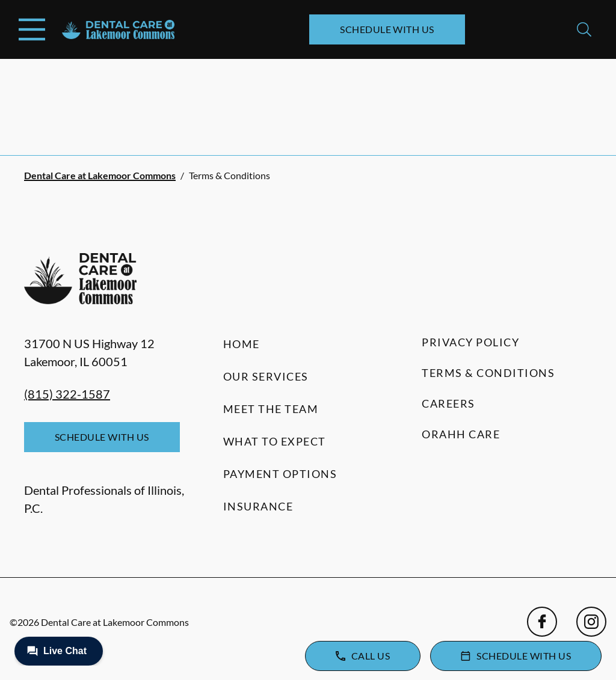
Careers (448, 403)
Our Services (266, 376)
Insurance (258, 506)
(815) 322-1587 (67, 394)
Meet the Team (271, 409)
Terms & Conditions (488, 373)
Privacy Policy (470, 342)
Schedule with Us (387, 29)
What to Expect (275, 441)
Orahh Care (461, 434)
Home (242, 344)
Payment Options (280, 474)
